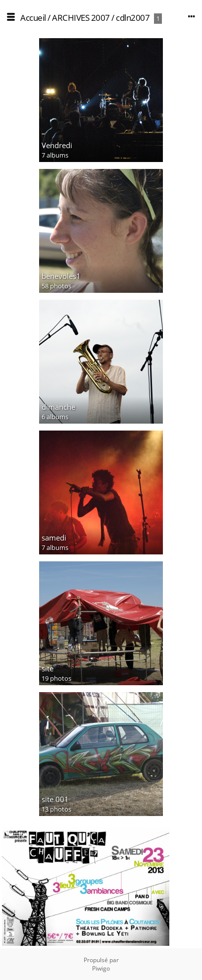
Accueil (33, 18)
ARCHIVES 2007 (81, 18)
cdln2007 (133, 18)
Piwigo (101, 968)
